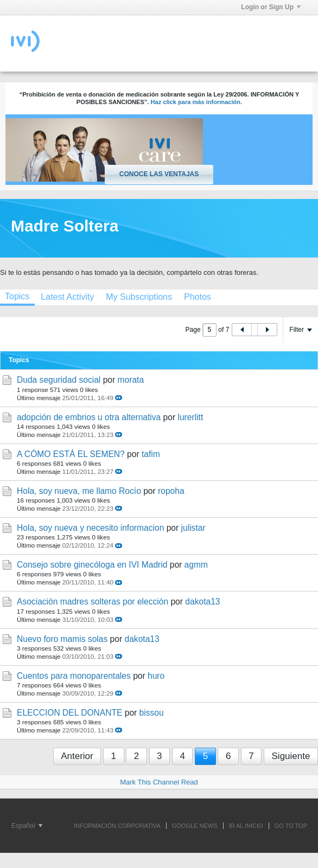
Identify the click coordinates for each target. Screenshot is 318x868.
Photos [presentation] (198, 297)
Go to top (291, 826)
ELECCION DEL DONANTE (69, 713)
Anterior (77, 756)
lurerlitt (190, 417)
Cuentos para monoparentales (74, 676)
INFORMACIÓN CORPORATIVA (117, 826)
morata (131, 380)
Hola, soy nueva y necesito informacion (90, 528)
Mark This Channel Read (159, 782)
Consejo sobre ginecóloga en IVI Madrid (92, 565)
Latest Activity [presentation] (67, 297)
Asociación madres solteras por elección (93, 602)
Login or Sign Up (271, 7)
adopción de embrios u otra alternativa (89, 417)
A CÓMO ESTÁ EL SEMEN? (71, 454)
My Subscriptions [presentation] (139, 297)
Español (27, 826)
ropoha (171, 491)
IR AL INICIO (246, 826)
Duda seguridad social (59, 380)
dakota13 (202, 602)
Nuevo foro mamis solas (62, 639)
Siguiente (291, 756)
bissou (152, 713)
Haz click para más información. (196, 102)
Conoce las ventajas (159, 174)
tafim (151, 454)
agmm (196, 565)
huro (156, 676)
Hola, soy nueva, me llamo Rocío (79, 491)
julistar (193, 528)
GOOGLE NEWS (195, 826)
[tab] (67, 297)
